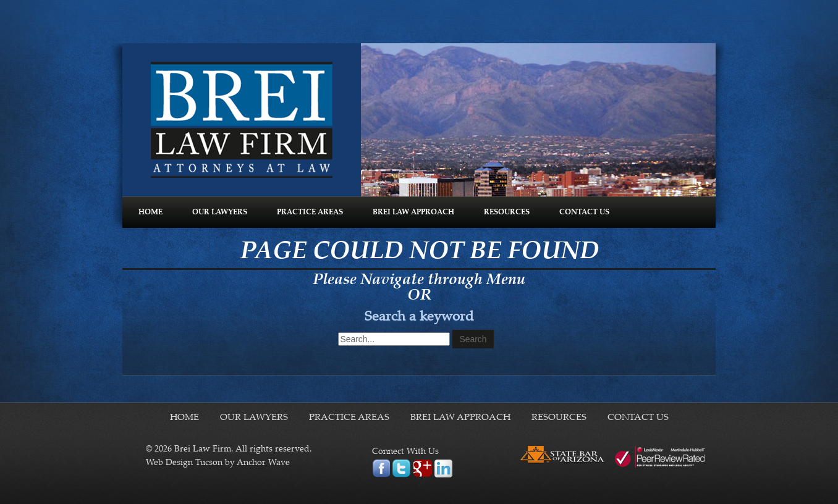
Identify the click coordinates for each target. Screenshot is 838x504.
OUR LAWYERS (220, 212)
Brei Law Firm (242, 120)
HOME (150, 212)
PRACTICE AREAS (310, 212)
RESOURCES (507, 212)
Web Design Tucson (184, 463)
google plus (422, 468)
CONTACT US (584, 212)
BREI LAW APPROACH (413, 212)
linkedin (443, 468)
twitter (401, 468)
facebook (381, 468)
